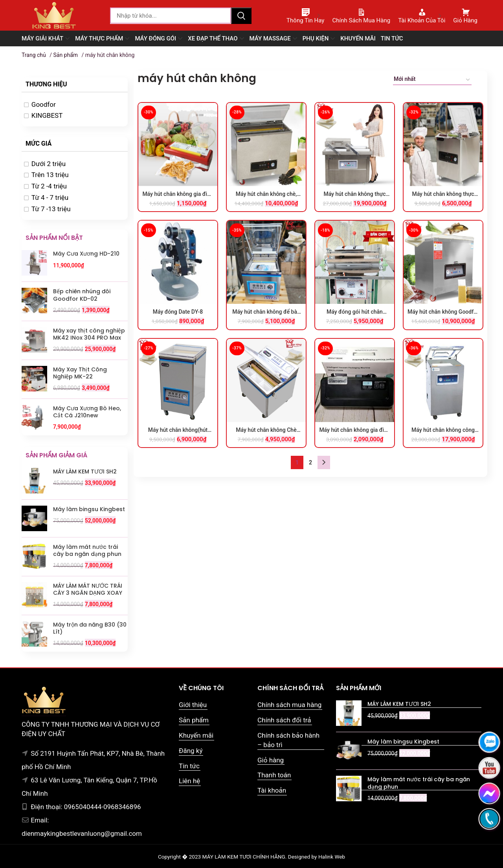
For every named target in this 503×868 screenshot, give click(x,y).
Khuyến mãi (196, 735)
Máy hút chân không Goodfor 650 (443, 312)
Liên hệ (189, 781)
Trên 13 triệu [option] (50, 175)
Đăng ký (191, 751)
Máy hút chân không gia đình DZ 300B (178, 194)
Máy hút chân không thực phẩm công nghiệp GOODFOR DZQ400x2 (354, 194)
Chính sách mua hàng (289, 705)
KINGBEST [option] (47, 115)
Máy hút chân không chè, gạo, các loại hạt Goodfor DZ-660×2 (266, 194)
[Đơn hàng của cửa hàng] (432, 80)
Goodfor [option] (44, 104)
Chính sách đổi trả (284, 720)
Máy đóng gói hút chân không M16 (355, 312)
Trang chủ (34, 55)
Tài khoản (272, 790)
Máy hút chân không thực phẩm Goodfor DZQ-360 (443, 194)
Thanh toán (274, 775)
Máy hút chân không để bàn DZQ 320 (266, 312)
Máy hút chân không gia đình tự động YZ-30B (354, 430)
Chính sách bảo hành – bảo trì (288, 740)
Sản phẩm (65, 55)
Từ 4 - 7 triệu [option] (50, 197)
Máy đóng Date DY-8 (178, 312)
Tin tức (189, 766)
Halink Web (332, 857)
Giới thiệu (193, 705)
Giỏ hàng (271, 760)
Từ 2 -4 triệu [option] (49, 186)
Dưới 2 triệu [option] (49, 164)
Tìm (241, 16)
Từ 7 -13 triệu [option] (51, 209)
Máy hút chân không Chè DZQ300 (266, 430)
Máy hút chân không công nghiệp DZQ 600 (443, 430)
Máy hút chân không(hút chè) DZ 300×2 (178, 430)
